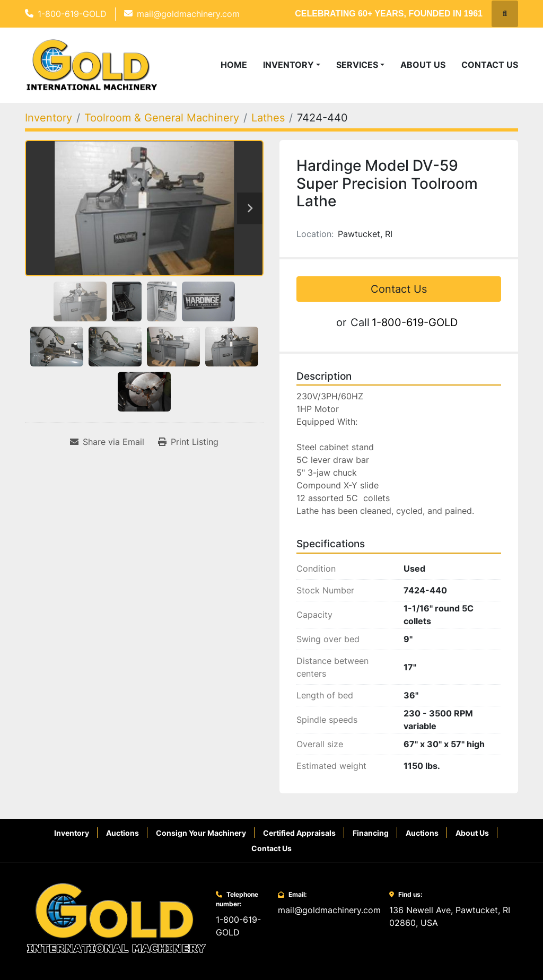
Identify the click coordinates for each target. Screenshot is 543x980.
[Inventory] (49, 118)
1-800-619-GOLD (72, 14)
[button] (292, 65)
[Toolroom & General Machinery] (162, 118)
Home (234, 65)
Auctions (122, 833)
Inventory (288, 65)
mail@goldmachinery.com (188, 14)
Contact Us (490, 65)
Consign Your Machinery (201, 833)
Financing (371, 833)
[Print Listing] (188, 442)
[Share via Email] (107, 442)
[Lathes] (268, 118)
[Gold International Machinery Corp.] (116, 917)
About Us (423, 65)
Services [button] (357, 65)
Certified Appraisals (299, 833)
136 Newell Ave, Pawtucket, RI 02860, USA (450, 916)
